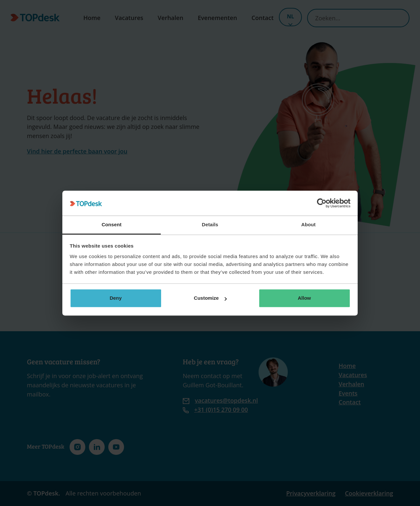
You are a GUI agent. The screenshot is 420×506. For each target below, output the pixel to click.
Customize (210, 298)
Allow (304, 298)
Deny (116, 298)
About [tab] (308, 225)
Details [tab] (210, 225)
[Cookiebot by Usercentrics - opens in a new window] (322, 203)
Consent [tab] (112, 225)
